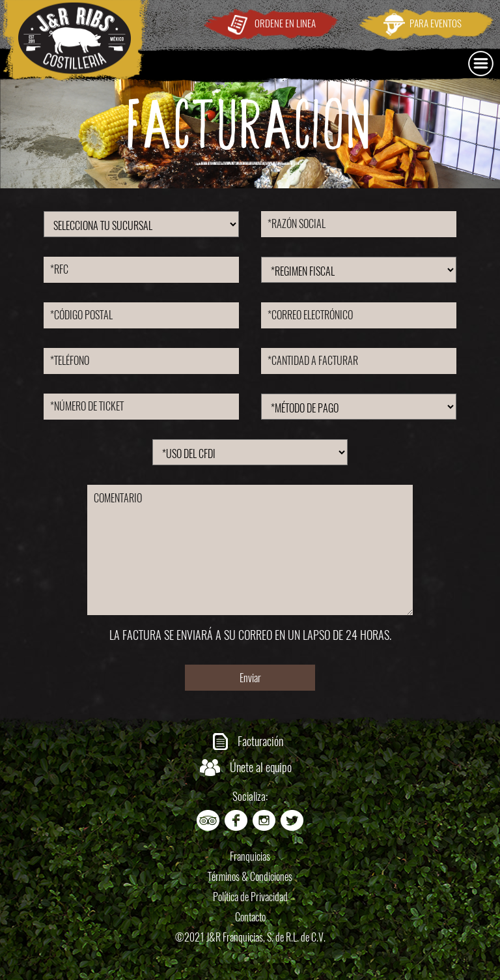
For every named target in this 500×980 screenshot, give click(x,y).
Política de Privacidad (250, 897)
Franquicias (250, 857)
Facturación (260, 741)
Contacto (250, 917)
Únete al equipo (261, 767)
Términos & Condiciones (250, 877)
